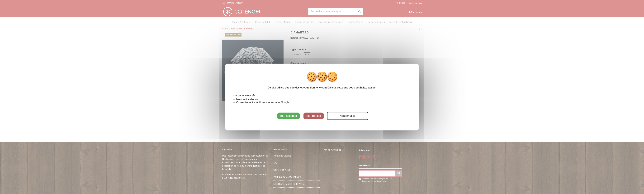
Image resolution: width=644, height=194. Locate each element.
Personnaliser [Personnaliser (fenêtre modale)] (348, 116)
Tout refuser (314, 116)
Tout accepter (289, 116)
